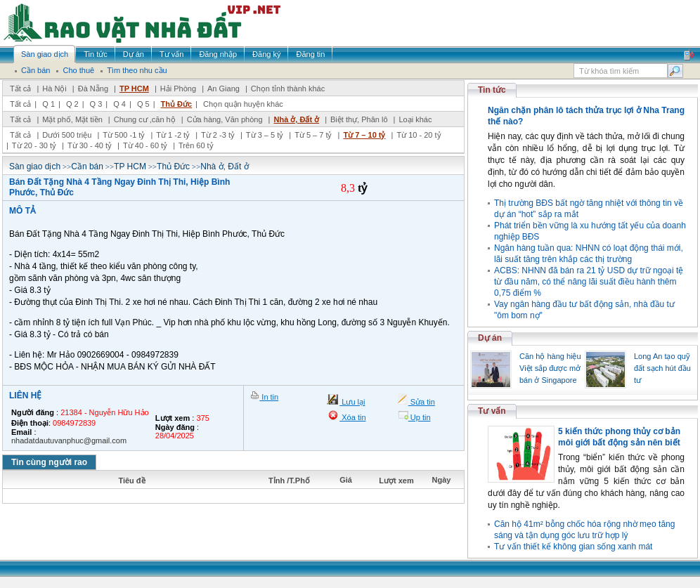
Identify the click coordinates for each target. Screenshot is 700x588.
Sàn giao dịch (35, 166)
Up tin (420, 417)
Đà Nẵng (93, 89)
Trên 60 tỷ (196, 145)
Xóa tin (352, 417)
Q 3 (96, 104)
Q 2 (72, 104)
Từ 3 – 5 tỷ (265, 135)
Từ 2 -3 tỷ (218, 135)
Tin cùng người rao (49, 462)
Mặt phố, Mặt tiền (72, 119)
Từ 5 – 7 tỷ (313, 135)
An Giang (223, 89)
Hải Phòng (178, 89)
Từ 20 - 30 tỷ (34, 145)
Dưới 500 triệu (67, 135)
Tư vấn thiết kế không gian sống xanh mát (573, 547)
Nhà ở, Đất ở (296, 119)
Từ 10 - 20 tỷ (419, 135)
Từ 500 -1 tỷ (124, 135)
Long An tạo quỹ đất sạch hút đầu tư (662, 368)
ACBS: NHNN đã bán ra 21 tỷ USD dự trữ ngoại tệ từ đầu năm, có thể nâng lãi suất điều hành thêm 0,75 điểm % (589, 282)
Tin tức (492, 90)
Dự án (490, 338)
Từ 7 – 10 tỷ (364, 135)
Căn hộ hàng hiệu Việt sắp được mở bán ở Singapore (550, 368)
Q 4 (119, 104)
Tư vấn (492, 411)
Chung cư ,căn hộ (145, 119)
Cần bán (87, 166)
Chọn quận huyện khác (243, 104)
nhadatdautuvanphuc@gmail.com (69, 440)
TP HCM (134, 89)
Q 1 (48, 104)
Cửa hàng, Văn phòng (225, 119)
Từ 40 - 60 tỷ (145, 145)
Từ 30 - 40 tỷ (90, 145)
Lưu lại (352, 402)
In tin (269, 397)
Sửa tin (422, 402)
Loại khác (415, 119)
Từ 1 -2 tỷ (173, 135)
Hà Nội (54, 89)
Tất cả (20, 89)
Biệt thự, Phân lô (359, 119)
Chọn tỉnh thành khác (288, 89)
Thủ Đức (177, 104)
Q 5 (143, 104)
